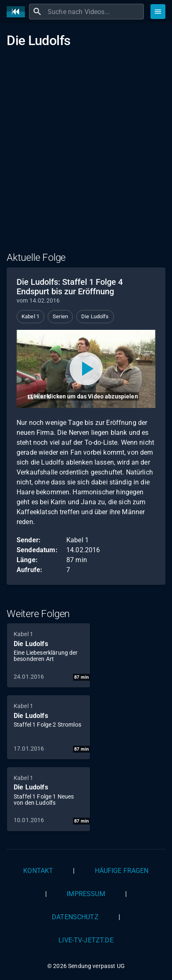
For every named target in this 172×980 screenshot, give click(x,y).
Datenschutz (75, 917)
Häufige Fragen (122, 871)
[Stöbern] (158, 12)
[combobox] (95, 12)
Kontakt (38, 871)
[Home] (18, 12)
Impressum (86, 894)
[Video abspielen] (86, 369)
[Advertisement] (86, 154)
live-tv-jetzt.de (86, 940)
